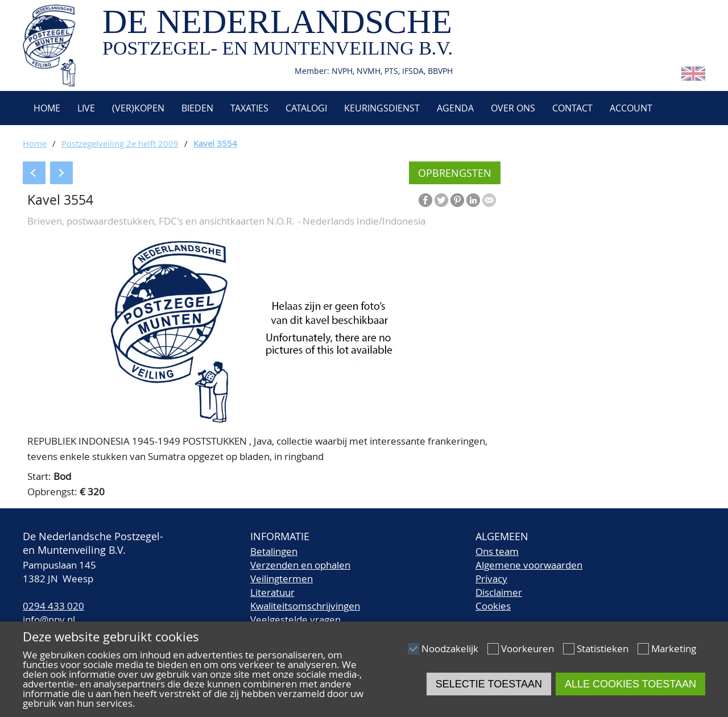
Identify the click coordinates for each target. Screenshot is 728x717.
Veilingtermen (282, 579)
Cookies (493, 606)
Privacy (491, 579)
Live (86, 108)
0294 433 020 (53, 606)
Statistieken (603, 648)
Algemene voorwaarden (529, 565)
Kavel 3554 (215, 143)
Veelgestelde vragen (295, 619)
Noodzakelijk (450, 648)
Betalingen (274, 551)
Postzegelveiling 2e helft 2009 (120, 143)
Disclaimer (499, 592)
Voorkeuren (528, 648)
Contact (572, 108)
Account (631, 108)
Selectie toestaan (489, 684)
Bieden (197, 108)
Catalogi (306, 108)
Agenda (455, 108)
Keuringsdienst (382, 108)
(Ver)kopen (138, 108)
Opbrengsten (455, 173)
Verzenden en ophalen (300, 565)
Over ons (513, 108)
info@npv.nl (49, 619)
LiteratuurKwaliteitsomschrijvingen (305, 599)
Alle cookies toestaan (630, 684)
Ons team (497, 551)
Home (46, 108)
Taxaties (249, 108)
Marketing (674, 648)
